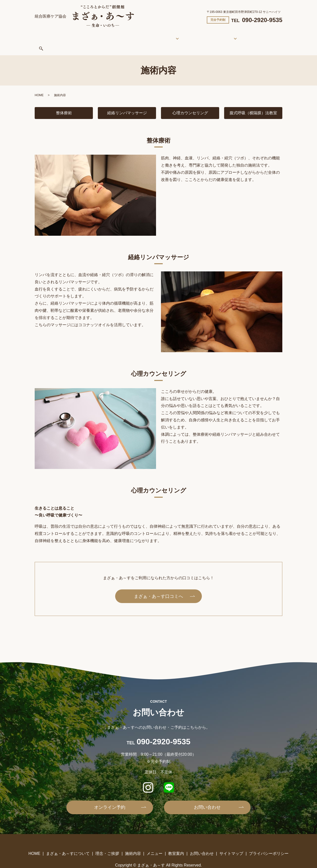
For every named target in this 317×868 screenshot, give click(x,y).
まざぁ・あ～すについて (97, 35)
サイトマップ (231, 841)
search (253, 36)
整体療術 (64, 101)
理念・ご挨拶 (134, 35)
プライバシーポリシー (269, 841)
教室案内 (204, 35)
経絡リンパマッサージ (127, 101)
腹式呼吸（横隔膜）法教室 (255, 101)
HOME (66, 35)
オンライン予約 (110, 795)
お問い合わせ (233, 35)
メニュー (184, 35)
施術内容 (158, 35)
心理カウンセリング (190, 101)
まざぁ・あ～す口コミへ (158, 584)
